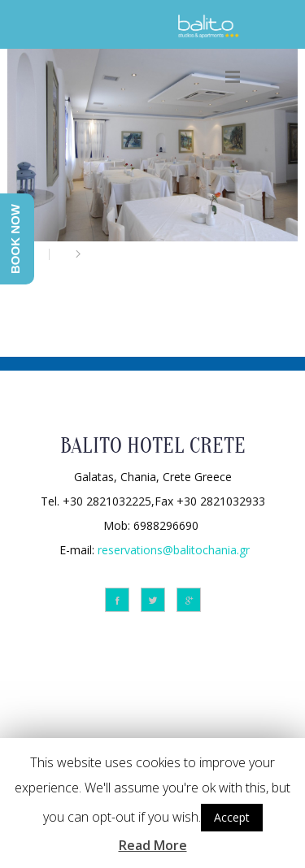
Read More (153, 845)
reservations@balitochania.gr (174, 549)
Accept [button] (232, 817)
